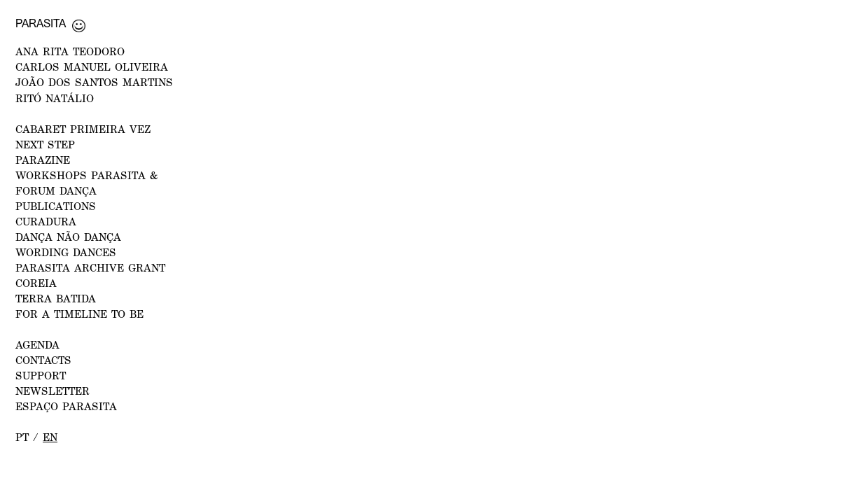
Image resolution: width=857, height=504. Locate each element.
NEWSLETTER (53, 391)
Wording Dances (66, 252)
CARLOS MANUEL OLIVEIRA (92, 66)
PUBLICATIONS (56, 206)
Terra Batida (56, 298)
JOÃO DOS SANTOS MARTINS (94, 82)
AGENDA (37, 344)
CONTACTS (43, 360)
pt (22, 437)
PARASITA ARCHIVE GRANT (90, 267)
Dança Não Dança (68, 237)
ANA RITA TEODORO (70, 51)
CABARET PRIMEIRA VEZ (83, 129)
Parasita (41, 23)
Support (41, 375)
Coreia (36, 283)
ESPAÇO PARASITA (66, 406)
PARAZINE (43, 160)
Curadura (46, 221)
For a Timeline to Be (79, 314)
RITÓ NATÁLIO (55, 98)
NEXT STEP (45, 144)
